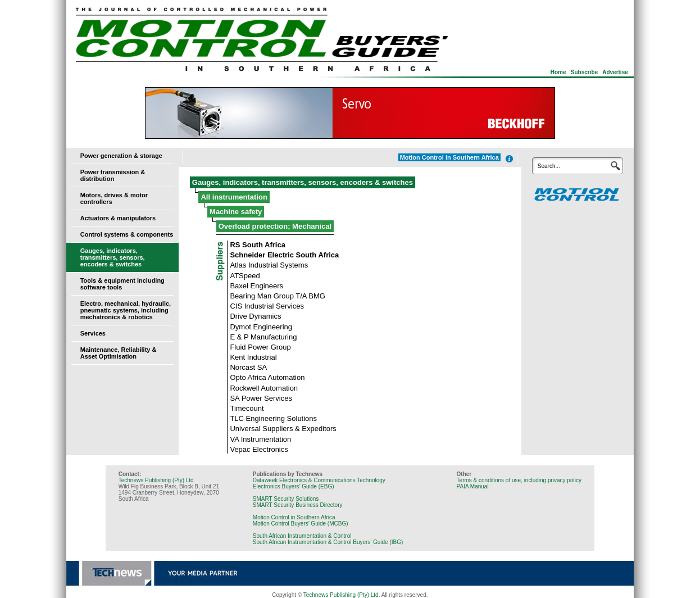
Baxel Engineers (256, 286)
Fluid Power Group (260, 347)
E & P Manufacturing (263, 337)
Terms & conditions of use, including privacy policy (519, 480)
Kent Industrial (253, 357)
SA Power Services (261, 398)
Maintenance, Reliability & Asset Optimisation (119, 353)
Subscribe (584, 72)
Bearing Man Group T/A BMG (278, 296)
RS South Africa (257, 245)
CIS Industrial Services (267, 306)
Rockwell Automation (264, 388)
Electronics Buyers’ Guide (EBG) (294, 486)
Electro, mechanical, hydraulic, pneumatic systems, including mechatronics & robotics (126, 310)
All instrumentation (234, 197)
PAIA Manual (473, 486)
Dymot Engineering (261, 327)
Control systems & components (127, 234)
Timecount (247, 408)
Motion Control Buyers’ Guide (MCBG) (301, 524)
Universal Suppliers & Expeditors (283, 429)
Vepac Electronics (259, 449)
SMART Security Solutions (286, 499)
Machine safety (236, 212)
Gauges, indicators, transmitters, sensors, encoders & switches (113, 257)
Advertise (615, 72)
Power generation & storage (121, 156)
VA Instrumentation (260, 439)
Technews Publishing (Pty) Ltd (156, 480)
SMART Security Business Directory (298, 505)
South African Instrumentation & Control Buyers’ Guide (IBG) (328, 542)
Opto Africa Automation (267, 377)
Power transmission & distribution (113, 175)
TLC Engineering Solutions (273, 418)
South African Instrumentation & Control (302, 536)
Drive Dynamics (255, 316)
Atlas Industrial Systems (269, 265)
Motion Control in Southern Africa (294, 517)
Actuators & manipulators (118, 218)
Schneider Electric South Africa (284, 255)
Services (93, 333)
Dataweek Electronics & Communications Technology (319, 480)
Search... (549, 166)
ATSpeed (245, 276)
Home (558, 72)
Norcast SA (248, 367)
